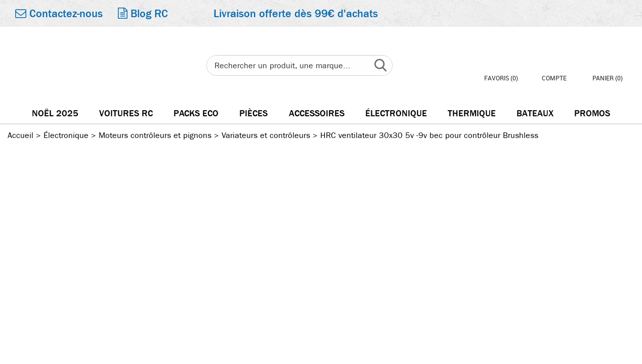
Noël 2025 (55, 113)
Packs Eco (196, 113)
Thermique (472, 113)
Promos (592, 113)
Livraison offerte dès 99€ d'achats (296, 14)
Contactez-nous (59, 14)
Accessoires (317, 113)
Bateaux (535, 113)
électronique (396, 113)
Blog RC (143, 14)
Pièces (253, 113)
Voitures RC (126, 113)
